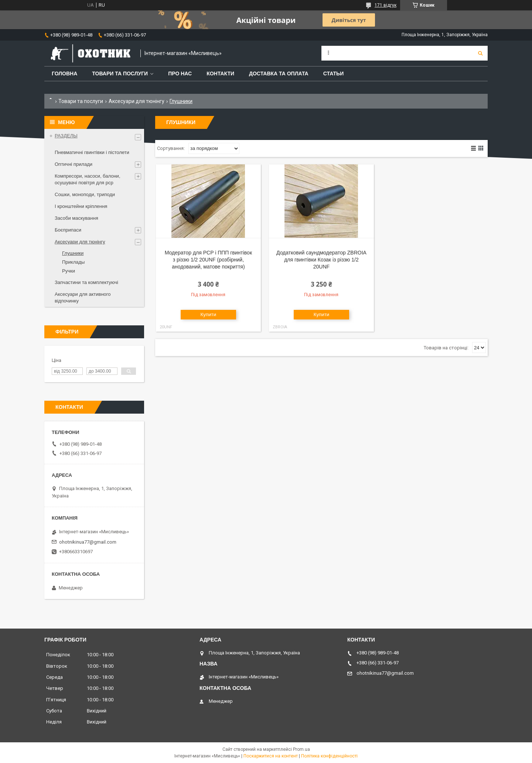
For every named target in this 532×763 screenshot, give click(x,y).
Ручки (69, 271)
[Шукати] (480, 53)
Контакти (220, 73)
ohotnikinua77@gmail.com (88, 542)
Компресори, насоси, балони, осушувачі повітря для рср (88, 179)
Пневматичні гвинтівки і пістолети (92, 152)
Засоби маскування (76, 218)
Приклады (73, 262)
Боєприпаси (68, 230)
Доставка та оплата (279, 73)
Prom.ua (301, 749)
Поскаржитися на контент (271, 756)
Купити (209, 314)
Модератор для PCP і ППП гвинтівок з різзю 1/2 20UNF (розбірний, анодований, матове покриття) (208, 260)
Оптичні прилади (74, 164)
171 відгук (386, 5)
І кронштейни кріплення (81, 206)
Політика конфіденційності (329, 756)
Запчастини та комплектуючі (86, 282)
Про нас (180, 73)
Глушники (73, 253)
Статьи (334, 73)
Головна (64, 73)
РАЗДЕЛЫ (66, 136)
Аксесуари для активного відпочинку (83, 297)
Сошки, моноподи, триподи (85, 194)
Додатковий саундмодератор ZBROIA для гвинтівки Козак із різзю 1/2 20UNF (321, 260)
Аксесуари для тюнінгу (137, 101)
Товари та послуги (120, 73)
